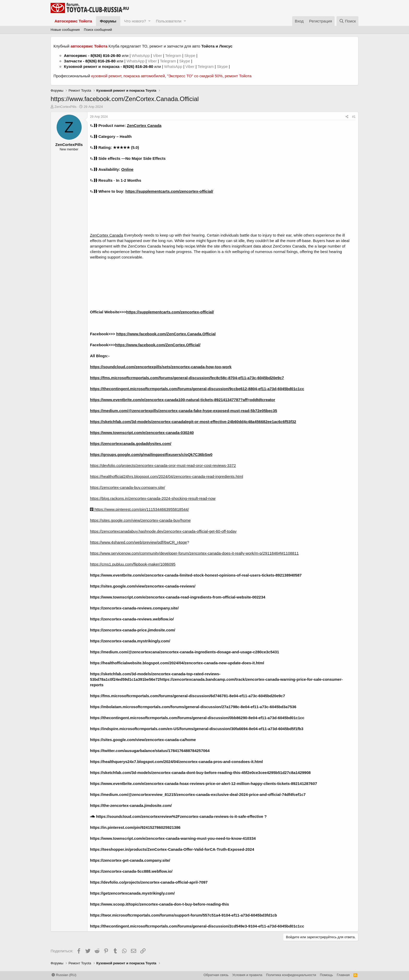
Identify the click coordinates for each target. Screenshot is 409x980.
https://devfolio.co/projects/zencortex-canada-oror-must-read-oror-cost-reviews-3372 (163, 465)
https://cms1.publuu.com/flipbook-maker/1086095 (133, 564)
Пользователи (169, 21)
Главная (343, 975)
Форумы (108, 21)
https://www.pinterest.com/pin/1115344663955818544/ (139, 509)
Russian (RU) (64, 975)
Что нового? (135, 21)
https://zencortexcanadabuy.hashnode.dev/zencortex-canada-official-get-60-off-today (163, 531)
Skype (190, 55)
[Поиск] (347, 21)
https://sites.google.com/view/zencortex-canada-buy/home (140, 520)
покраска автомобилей (144, 76)
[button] (149, 21)
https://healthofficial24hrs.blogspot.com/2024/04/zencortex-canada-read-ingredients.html (167, 476)
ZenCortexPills (66, 107)
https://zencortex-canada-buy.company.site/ (128, 487)
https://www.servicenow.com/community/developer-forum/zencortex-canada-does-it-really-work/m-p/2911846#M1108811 (194, 553)
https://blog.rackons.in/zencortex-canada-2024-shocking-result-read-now (153, 498)
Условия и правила (247, 975)
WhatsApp (141, 55)
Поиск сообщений (98, 30)
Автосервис (76, 55)
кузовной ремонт (106, 76)
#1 (354, 117)
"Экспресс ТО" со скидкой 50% (195, 76)
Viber (157, 55)
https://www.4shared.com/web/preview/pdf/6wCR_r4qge (139, 542)
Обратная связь (216, 975)
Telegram (174, 55)
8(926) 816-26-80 (106, 55)
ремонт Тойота (238, 76)
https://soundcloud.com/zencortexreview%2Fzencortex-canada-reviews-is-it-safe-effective (177, 816)
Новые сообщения (65, 30)
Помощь (326, 975)
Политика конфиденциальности (291, 975)
